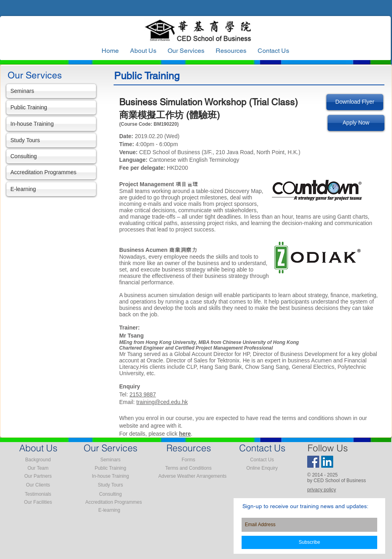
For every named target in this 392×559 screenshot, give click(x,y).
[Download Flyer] (355, 102)
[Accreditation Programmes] (51, 172)
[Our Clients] (38, 485)
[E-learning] (51, 189)
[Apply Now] (356, 123)
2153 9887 (143, 394)
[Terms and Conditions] (188, 468)
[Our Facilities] (38, 502)
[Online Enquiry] (262, 468)
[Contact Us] (262, 460)
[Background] (38, 460)
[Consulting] (51, 156)
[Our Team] (38, 468)
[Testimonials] (38, 494)
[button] (231, 51)
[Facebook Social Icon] (313, 462)
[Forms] (188, 460)
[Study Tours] (51, 140)
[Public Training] (51, 108)
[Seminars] (51, 91)
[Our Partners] (38, 476)
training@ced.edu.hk (162, 402)
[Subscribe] (309, 542)
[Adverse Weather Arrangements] (192, 476)
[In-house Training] (51, 124)
